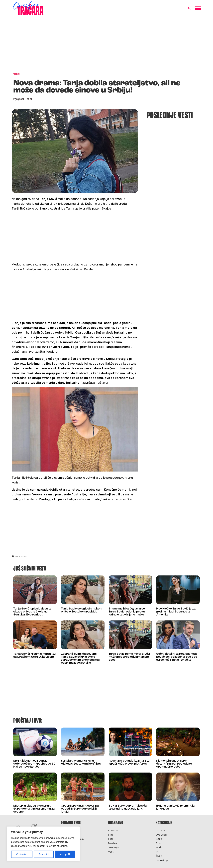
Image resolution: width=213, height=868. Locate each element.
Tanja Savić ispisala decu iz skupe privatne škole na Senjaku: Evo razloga (32, 612)
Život (159, 856)
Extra (159, 839)
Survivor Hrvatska (72, 839)
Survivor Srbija (70, 844)
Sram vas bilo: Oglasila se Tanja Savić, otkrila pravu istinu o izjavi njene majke (127, 612)
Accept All (65, 854)
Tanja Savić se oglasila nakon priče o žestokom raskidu (81, 610)
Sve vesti (161, 835)
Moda (159, 848)
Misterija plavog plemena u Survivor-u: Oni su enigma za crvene (34, 809)
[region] (43, 844)
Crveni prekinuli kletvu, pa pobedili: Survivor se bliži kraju (80, 809)
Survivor (66, 831)
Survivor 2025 (69, 835)
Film (110, 835)
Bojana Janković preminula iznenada (175, 807)
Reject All (44, 854)
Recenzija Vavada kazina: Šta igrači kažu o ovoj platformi (129, 762)
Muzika (112, 844)
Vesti (111, 852)
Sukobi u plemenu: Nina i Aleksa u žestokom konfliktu (81, 762)
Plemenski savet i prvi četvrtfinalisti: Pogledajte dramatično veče (174, 764)
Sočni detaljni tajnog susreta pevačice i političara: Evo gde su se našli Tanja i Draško (177, 657)
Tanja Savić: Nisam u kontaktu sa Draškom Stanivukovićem (34, 655)
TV (157, 852)
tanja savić (21, 557)
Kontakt (113, 831)
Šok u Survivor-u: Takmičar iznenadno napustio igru (128, 807)
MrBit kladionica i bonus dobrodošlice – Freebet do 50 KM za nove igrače (34, 764)
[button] (190, 8)
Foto (111, 839)
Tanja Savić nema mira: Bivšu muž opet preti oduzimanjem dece (129, 657)
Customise (22, 854)
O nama (160, 831)
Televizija (113, 848)
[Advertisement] (106, 45)
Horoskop (162, 860)
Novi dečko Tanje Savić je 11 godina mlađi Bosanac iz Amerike (176, 612)
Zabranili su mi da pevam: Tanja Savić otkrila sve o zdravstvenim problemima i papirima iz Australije (80, 658)
